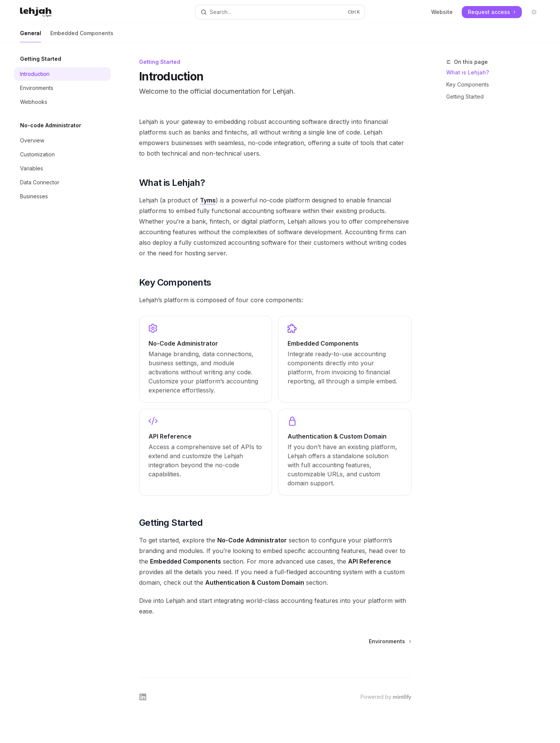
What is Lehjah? (468, 72)
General (31, 36)
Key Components (468, 84)
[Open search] (280, 12)
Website (442, 12)
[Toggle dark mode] (534, 12)
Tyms (208, 200)
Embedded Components (82, 36)
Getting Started (465, 97)
